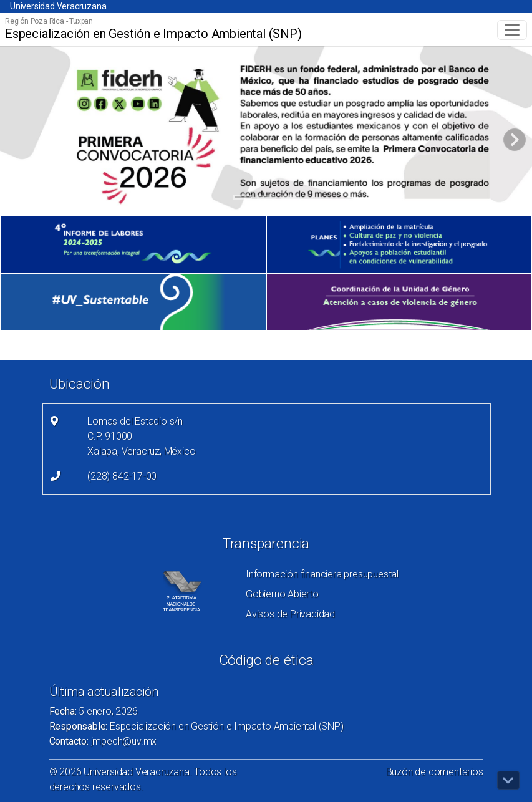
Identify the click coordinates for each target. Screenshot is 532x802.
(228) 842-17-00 (122, 476)
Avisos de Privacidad (290, 614)
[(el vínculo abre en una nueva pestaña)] (133, 244)
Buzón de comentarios (435, 772)
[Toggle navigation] (512, 30)
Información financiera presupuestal (322, 574)
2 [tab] (266, 199)
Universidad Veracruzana (58, 6)
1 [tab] (242, 199)
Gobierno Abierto (282, 594)
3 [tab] (290, 199)
